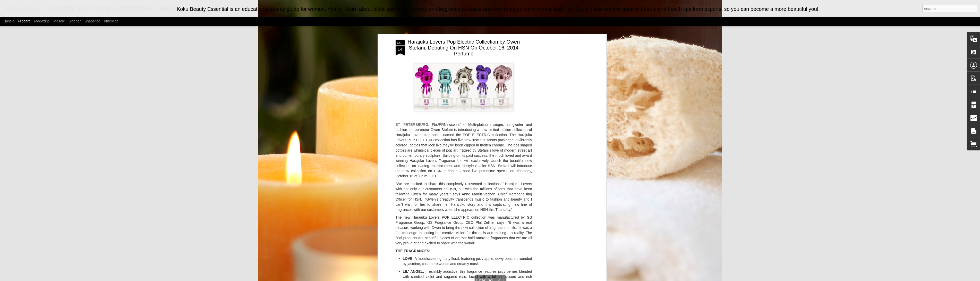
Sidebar (75, 21)
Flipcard (24, 21)
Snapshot (92, 21)
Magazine (42, 21)
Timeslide (111, 21)
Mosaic (59, 21)
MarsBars (496, 278)
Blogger (525, 278)
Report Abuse (540, 278)
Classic (8, 21)
